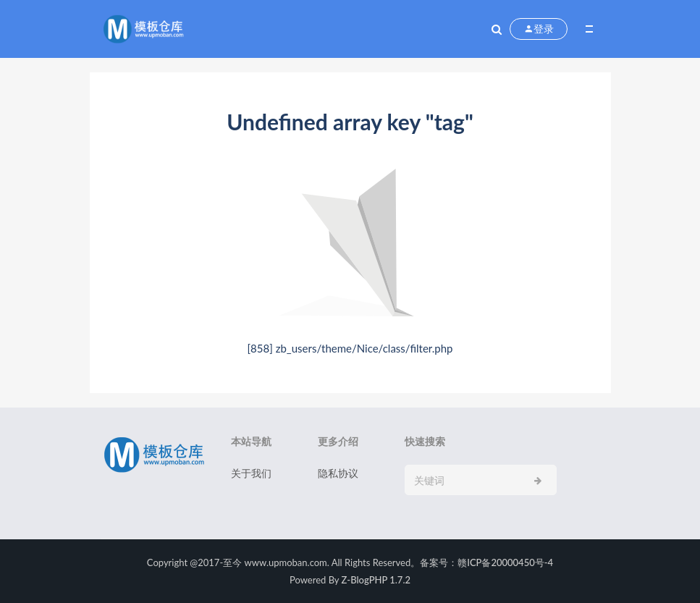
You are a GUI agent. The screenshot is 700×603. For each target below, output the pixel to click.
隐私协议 (338, 473)
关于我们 (251, 473)
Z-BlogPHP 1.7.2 (376, 580)
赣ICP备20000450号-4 (505, 562)
